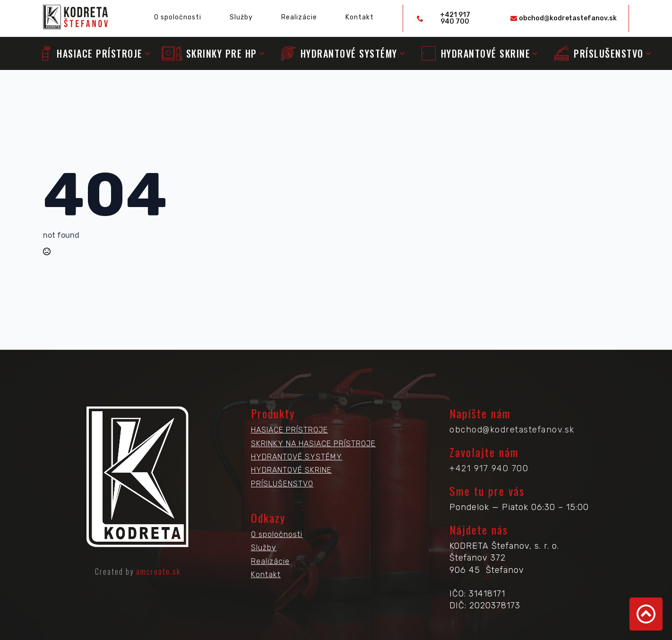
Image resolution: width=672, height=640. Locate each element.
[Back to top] (646, 614)
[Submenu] (147, 53)
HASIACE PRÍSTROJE (289, 430)
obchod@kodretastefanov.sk (512, 430)
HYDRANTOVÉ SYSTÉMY (297, 457)
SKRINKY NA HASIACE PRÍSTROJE (313, 444)
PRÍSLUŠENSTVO (282, 484)
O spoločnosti (178, 17)
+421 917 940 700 (489, 468)
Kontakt (360, 17)
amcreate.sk (158, 571)
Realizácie (299, 17)
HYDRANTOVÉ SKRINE (291, 470)
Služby (241, 17)
